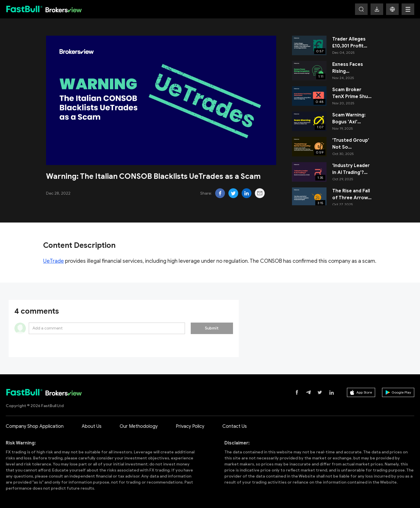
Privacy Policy (190, 426)
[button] (392, 9)
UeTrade (54, 261)
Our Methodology (139, 426)
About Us (92, 426)
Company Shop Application (35, 426)
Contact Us (235, 426)
